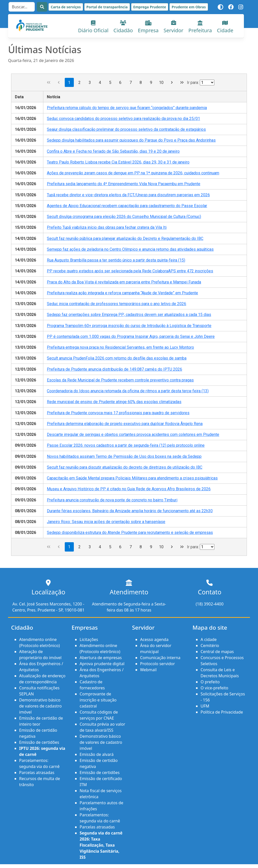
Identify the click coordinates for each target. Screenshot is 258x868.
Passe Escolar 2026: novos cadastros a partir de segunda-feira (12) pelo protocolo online (126, 445)
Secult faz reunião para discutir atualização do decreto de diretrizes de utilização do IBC (125, 467)
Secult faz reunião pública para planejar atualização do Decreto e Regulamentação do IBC (125, 238)
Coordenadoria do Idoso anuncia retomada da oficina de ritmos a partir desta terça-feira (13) (128, 391)
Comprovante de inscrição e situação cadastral (98, 700)
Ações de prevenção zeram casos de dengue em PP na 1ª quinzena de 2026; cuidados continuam (133, 173)
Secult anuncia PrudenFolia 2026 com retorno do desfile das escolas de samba (117, 358)
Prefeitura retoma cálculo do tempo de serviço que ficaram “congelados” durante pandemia (127, 108)
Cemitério (210, 646)
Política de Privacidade (222, 712)
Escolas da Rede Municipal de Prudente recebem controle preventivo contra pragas (120, 380)
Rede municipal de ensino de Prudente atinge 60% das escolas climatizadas (114, 402)
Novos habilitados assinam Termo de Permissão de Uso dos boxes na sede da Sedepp (124, 456)
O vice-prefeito (214, 688)
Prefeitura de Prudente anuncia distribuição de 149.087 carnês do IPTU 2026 (115, 369)
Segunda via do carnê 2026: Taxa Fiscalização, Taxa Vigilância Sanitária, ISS (101, 845)
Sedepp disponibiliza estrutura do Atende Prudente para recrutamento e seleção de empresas (130, 533)
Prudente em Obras (189, 7)
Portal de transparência (107, 7)
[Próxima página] (172, 83)
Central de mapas (217, 652)
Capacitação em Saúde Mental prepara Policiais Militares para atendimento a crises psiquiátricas (132, 478)
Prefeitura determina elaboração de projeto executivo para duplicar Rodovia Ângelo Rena (125, 424)
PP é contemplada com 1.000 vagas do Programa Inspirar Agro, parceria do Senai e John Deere (131, 336)
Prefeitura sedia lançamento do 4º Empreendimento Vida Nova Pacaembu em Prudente (124, 184)
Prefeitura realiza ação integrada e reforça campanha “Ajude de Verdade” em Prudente (122, 293)
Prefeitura (200, 27)
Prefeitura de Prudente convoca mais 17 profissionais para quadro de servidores (118, 413)
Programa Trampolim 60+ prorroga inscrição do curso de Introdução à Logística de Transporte (129, 326)
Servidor (173, 27)
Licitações (89, 639)
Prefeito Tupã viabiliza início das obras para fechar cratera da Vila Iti (107, 227)
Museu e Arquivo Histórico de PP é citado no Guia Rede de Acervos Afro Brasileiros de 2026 (129, 489)
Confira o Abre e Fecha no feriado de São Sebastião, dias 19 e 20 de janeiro (113, 151)
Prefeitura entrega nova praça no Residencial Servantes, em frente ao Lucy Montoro (120, 347)
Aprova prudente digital (102, 664)
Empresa (148, 27)
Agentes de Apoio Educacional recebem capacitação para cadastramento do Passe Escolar (127, 206)
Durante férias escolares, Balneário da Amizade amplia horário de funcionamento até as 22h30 (130, 511)
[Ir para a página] (207, 83)
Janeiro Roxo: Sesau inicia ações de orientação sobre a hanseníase (106, 522)
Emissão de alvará (97, 754)
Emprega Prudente (150, 7)
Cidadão (123, 27)
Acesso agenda (154, 639)
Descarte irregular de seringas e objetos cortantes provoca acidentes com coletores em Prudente (133, 435)
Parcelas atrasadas (37, 773)
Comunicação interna (160, 658)
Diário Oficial (93, 27)
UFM (205, 706)
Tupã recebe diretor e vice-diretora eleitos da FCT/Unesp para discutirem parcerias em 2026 (128, 195)
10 (161, 83)
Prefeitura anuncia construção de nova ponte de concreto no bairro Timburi (112, 500)
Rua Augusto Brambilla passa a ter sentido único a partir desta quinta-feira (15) (116, 260)
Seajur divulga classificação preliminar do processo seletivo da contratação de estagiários (126, 129)
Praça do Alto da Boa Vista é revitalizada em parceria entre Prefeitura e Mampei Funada (124, 282)
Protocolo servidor (157, 664)
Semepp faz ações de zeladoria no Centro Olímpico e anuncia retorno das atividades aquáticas (130, 249)
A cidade (209, 639)
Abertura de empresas (101, 658)
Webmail (148, 670)
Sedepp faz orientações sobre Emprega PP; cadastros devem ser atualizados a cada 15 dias (129, 315)
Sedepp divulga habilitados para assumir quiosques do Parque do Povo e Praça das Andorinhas (131, 140)
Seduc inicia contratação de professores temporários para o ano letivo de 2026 (117, 304)
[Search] (22, 7)
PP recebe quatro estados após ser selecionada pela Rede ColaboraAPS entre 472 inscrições (130, 271)
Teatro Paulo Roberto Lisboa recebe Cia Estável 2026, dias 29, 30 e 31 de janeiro (118, 162)
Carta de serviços (66, 7)
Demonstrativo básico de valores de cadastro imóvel (40, 706)
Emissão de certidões (39, 742)
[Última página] (182, 83)
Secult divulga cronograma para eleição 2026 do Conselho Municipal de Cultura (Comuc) (124, 217)
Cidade (225, 27)
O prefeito (210, 682)
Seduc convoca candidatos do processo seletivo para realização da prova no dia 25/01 (123, 119)
